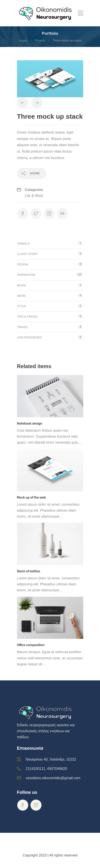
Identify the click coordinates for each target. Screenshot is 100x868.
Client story (28, 254)
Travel (23, 327)
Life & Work (34, 196)
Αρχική (23, 40)
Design (23, 264)
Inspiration (26, 275)
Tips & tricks (27, 317)
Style (22, 306)
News (22, 296)
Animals (24, 244)
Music (22, 285)
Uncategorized (30, 337)
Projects (40, 40)
